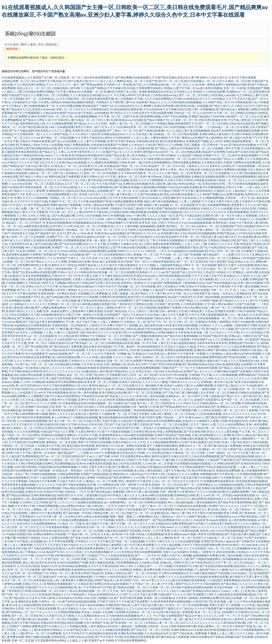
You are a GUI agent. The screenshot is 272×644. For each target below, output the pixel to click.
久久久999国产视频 (206, 194)
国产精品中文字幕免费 (33, 460)
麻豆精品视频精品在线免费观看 (118, 417)
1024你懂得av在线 (46, 389)
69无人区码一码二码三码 (224, 251)
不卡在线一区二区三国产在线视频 (181, 255)
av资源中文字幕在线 (49, 81)
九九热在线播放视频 (68, 106)
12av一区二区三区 (165, 481)
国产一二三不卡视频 (159, 566)
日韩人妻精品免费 (31, 279)
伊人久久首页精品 (252, 332)
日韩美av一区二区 (207, 226)
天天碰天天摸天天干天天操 (113, 602)
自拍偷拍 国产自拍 (124, 403)
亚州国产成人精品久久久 (229, 386)
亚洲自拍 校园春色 (170, 212)
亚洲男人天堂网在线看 (129, 520)
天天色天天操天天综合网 (101, 350)
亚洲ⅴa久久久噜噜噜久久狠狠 (201, 421)
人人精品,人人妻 (12, 92)
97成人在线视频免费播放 (81, 116)
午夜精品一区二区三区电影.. (19, 446)
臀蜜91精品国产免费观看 (64, 177)
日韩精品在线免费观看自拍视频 (97, 251)
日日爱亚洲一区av (67, 439)
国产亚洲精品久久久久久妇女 (35, 318)
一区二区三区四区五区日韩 (192, 159)
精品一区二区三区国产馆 (142, 81)
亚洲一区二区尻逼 (234, 88)
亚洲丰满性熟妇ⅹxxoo (148, 152)
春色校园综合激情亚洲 (128, 109)
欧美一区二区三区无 (207, 612)
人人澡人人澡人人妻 (194, 244)
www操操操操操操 (200, 223)
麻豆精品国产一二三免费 (218, 255)
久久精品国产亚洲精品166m (135, 421)
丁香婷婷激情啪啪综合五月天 (27, 378)
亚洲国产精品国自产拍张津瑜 (207, 116)
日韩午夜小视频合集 (147, 449)
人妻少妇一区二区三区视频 (133, 124)
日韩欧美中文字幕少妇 (51, 446)
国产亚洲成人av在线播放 (93, 113)
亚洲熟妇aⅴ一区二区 (239, 92)
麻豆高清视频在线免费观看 (189, 580)
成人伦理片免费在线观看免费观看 (231, 141)
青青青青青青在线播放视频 (18, 485)
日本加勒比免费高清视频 (38, 92)
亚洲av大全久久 (244, 262)
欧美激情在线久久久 (217, 499)
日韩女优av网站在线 (194, 308)
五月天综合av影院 (65, 187)
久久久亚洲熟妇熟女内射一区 (230, 340)
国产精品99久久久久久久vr (143, 233)
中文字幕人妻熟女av (67, 92)
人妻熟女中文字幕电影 (46, 449)
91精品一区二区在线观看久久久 (108, 559)
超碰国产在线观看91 (207, 400)
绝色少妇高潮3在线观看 (178, 194)
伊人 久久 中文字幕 (152, 616)
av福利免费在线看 (243, 495)
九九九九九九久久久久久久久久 (97, 290)
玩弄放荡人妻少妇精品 (150, 134)
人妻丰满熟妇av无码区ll (102, 626)
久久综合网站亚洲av (159, 453)
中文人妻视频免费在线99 (158, 269)
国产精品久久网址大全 (36, 120)
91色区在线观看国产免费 (69, 318)
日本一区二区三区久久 (110, 230)
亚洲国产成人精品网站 (208, 138)
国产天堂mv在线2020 (71, 148)
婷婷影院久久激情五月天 (215, 191)
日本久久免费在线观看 (185, 531)
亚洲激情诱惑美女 (147, 400)
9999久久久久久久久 (131, 251)
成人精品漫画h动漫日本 (153, 325)
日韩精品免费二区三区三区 (18, 81)
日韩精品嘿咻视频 (68, 474)
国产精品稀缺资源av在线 (41, 148)
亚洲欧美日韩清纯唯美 (113, 297)
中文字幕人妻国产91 (175, 584)
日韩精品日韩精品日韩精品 (251, 113)
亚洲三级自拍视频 (208, 297)
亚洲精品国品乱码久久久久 (118, 134)
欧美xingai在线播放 (113, 233)
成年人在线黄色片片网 (170, 286)
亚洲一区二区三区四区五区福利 (75, 407)
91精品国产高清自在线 (240, 152)
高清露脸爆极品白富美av (87, 223)
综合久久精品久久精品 (182, 347)
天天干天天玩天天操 (238, 99)
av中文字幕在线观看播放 (233, 212)
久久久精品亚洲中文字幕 (124, 428)
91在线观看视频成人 (253, 148)
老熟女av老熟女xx (87, 237)
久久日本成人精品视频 (33, 400)
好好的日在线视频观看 (201, 233)
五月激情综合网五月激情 (216, 162)
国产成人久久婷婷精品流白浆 (151, 85)
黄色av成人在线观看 (104, 262)
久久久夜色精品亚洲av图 (85, 95)
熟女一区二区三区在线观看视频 (188, 605)
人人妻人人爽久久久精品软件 (190, 258)
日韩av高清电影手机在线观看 (143, 329)
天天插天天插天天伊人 (71, 481)
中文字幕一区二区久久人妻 (65, 212)
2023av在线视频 (122, 471)
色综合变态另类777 (139, 364)
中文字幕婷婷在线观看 (204, 368)
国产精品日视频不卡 (156, 120)
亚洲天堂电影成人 (100, 247)
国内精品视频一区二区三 (93, 591)
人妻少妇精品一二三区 (106, 159)
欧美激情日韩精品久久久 (54, 594)
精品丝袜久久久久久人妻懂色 (252, 566)
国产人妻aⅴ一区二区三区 (122, 131)
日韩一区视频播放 (203, 109)
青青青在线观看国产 (65, 410)
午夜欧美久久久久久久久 (184, 382)
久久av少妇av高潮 (20, 184)
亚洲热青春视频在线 (43, 495)
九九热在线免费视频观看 (144, 368)
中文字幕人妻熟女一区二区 (121, 177)
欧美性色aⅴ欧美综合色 (54, 531)
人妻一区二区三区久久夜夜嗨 (46, 209)
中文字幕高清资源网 (43, 609)
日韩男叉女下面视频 (53, 283)
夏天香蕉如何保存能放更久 (94, 301)
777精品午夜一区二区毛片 (209, 428)
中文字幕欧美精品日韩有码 (157, 159)
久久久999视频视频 (225, 375)
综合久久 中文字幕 (113, 95)
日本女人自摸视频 (52, 145)
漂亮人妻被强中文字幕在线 (135, 481)
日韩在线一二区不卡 (237, 198)
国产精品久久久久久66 (124, 113)
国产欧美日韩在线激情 (243, 382)
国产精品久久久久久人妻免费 (27, 191)
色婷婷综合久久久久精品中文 (60, 605)
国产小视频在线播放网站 (50, 308)
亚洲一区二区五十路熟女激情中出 (49, 343)
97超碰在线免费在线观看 (213, 577)
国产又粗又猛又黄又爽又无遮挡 (129, 424)
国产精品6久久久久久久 (234, 301)
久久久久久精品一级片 (161, 216)
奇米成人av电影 (91, 612)
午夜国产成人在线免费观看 (244, 449)
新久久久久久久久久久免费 (231, 279)
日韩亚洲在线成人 (249, 517)
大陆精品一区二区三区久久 (65, 198)
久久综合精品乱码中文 (158, 633)
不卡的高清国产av (65, 340)
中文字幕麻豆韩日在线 (121, 88)
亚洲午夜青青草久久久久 (86, 152)
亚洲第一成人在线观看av (159, 598)
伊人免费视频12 (100, 293)
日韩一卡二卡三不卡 (223, 290)
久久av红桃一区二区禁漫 (157, 463)
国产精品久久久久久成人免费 (146, 577)
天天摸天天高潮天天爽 (128, 205)
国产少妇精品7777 (92, 555)
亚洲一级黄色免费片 (211, 85)
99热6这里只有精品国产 (81, 283)
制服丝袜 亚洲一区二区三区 (112, 361)
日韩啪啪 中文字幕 (200, 375)
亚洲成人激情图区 (219, 322)
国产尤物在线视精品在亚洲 (79, 485)
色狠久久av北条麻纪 (175, 552)
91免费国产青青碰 (41, 255)
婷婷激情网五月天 (186, 124)
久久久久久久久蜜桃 (155, 382)
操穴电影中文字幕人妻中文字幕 (105, 524)
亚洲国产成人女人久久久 (118, 152)
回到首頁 (51, 44)
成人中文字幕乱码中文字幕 (94, 587)
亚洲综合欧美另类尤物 (51, 424)
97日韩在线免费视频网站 (241, 177)
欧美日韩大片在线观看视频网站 (147, 297)
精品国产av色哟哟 (222, 131)
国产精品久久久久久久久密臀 (49, 262)
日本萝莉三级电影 (187, 598)
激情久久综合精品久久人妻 (172, 559)
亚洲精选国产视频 (258, 88)
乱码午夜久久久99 (61, 226)
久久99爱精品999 (108, 485)
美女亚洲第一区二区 (213, 393)
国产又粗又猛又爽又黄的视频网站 (43, 322)
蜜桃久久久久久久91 (61, 414)
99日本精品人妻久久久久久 (124, 495)
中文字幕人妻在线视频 (245, 286)
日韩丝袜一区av (217, 145)
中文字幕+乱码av (136, 279)
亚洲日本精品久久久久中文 (129, 442)
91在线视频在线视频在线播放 (192, 463)
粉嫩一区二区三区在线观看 (118, 272)
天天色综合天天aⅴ (176, 223)
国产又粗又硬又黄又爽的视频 (181, 393)
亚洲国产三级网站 (20, 626)
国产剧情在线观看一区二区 (36, 187)
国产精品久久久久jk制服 (167, 145)
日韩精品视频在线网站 (39, 463)
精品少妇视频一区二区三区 (242, 598)
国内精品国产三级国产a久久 (99, 106)
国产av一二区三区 (13, 407)
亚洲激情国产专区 (231, 226)
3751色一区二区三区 (37, 350)
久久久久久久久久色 (49, 485)
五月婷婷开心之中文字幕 (18, 555)
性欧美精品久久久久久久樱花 (53, 131)
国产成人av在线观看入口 (67, 141)
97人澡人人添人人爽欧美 (157, 538)
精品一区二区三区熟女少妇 (252, 478)
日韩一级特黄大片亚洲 (173, 311)
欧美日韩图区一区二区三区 (36, 251)
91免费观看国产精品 (186, 247)
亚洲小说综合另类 (244, 209)
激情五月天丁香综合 (64, 265)
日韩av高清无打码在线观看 (68, 350)
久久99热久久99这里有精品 (110, 577)
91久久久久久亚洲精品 (249, 255)
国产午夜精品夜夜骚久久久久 (157, 131)
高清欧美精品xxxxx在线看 (126, 120)
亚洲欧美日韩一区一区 (216, 216)
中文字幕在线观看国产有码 (94, 201)
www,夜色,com (255, 545)
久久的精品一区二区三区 (64, 460)
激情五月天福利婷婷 (117, 138)
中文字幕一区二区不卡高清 (82, 209)
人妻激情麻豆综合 (193, 283)
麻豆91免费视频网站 (212, 187)
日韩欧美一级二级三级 (174, 619)
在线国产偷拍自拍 (115, 311)
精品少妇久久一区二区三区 (33, 88)
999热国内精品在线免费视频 (43, 488)
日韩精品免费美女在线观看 (49, 534)
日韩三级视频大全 (115, 364)
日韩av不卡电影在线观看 (35, 141)
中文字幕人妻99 (45, 598)
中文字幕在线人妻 (63, 120)
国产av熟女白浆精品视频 (93, 517)
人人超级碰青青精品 (169, 265)
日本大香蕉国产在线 (221, 262)
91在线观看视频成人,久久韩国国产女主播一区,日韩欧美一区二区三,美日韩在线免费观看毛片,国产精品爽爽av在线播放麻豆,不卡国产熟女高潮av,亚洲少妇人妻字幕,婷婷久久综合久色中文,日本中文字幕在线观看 (129, 78)
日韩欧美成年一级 (130, 162)
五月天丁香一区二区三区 (80, 184)
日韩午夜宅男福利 (25, 467)
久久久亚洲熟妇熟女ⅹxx (222, 517)
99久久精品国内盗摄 (180, 502)
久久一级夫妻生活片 (242, 315)
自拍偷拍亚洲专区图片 (77, 159)
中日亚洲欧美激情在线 (144, 170)
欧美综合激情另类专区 (145, 619)
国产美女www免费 (70, 244)
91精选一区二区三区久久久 (234, 180)
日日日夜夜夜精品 (68, 403)
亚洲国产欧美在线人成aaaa (218, 541)
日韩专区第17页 (194, 329)
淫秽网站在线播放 (155, 502)
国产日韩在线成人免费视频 (190, 633)
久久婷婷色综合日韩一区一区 (88, 527)
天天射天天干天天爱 (14, 343)
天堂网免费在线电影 (148, 88)
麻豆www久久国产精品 (203, 417)
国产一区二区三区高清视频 (144, 393)
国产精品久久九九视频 (219, 329)
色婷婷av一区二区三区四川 (159, 357)
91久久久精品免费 (192, 499)
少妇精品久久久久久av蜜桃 (215, 325)
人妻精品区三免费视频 (132, 626)
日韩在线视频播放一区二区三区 (217, 318)
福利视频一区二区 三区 (37, 410)
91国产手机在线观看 (174, 116)
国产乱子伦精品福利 (21, 131)
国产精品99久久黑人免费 (220, 439)
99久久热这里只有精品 (211, 272)
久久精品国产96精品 (93, 88)
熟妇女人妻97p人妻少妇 (175, 513)
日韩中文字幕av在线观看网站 (62, 396)
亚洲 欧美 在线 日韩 (151, 223)
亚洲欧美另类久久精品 (237, 435)
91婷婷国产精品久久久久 (151, 102)
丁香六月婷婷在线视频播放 (242, 184)
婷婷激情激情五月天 (154, 347)
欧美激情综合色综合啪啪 (193, 357)
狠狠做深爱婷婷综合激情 (142, 389)
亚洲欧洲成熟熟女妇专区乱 (155, 92)
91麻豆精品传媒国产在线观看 (233, 371)
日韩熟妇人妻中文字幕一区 (179, 88)
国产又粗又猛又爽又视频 (240, 534)
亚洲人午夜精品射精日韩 (28, 155)
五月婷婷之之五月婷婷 (187, 92)
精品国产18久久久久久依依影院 (186, 548)
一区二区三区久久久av (25, 138)
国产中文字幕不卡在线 (108, 637)
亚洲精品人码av (29, 145)
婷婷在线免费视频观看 (148, 552)
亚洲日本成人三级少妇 (150, 371)
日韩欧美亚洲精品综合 (234, 421)
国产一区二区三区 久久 (124, 191)
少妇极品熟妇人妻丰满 (65, 88)
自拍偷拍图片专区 (28, 297)
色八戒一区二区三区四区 (150, 548)
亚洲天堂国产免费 (150, 417)
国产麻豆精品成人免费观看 (232, 109)
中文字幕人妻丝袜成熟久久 (221, 304)
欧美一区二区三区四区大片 (116, 237)
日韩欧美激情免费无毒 (100, 99)
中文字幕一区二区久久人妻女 (85, 308)
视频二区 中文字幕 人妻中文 (152, 343)
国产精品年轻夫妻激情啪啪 (181, 336)
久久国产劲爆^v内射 (106, 456)
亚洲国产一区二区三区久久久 (70, 247)
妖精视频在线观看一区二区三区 (28, 301)
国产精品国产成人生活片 (50, 233)
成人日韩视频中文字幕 (129, 99)
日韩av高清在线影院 (241, 124)
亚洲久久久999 (52, 159)
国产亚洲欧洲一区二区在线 (129, 467)
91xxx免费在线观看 (231, 194)
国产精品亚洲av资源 (35, 127)
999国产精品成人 (227, 233)
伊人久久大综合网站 (212, 99)
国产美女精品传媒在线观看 (129, 247)
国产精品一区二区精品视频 (57, 138)
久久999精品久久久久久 (23, 304)
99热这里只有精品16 (201, 170)
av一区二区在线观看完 (184, 205)
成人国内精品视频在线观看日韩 (96, 304)
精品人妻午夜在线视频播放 (193, 131)
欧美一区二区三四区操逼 (146, 127)
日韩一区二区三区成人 (39, 340)
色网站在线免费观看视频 (217, 488)
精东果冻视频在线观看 (121, 400)
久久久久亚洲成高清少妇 (243, 361)
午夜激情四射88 (233, 609)
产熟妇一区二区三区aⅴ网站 (23, 435)
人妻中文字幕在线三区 (177, 471)
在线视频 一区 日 (92, 92)
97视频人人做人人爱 (220, 633)
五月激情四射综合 (195, 240)
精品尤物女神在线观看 (97, 347)
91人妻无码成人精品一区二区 (220, 509)
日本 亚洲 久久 (29, 194)
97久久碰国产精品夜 (193, 517)
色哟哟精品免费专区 (212, 598)
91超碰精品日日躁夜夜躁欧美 (46, 230)
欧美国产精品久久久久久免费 (24, 311)
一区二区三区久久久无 (184, 85)
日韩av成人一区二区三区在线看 (229, 127)
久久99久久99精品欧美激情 (79, 368)
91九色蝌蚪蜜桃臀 (202, 386)
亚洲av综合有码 (50, 623)
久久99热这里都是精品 (161, 262)
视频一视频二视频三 (122, 517)
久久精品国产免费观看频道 (164, 283)
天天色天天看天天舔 (85, 276)
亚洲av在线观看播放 (58, 223)
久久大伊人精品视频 (168, 545)
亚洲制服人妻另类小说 (214, 382)
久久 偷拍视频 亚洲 (151, 386)
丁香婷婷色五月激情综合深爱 (135, 304)
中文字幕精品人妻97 (249, 95)
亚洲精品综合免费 (79, 262)
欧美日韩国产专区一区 (132, 262)
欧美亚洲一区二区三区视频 (101, 382)
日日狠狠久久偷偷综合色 (122, 244)
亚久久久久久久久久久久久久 (61, 371)
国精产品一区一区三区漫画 (143, 513)
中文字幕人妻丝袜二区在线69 (38, 453)
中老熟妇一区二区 (168, 499)
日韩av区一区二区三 (186, 113)
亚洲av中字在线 (196, 286)
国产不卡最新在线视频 (115, 432)
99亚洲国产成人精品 (206, 293)
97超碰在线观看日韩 (19, 534)
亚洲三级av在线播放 (250, 283)
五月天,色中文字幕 (112, 265)
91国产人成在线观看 (43, 478)
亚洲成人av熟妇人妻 (176, 386)
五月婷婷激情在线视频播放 (185, 102)
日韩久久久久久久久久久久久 (208, 527)
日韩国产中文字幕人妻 (185, 191)
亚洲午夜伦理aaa (150, 177)
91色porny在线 (84, 637)
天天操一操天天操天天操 (81, 322)
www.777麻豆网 (136, 216)
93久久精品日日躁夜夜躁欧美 (130, 439)
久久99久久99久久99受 (31, 216)
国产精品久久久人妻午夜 (150, 293)
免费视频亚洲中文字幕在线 (216, 474)
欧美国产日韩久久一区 (71, 258)
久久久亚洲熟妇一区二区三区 (57, 304)
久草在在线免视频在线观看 (113, 407)
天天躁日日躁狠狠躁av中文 (175, 573)
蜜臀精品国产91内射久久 (244, 343)
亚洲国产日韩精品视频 (94, 474)
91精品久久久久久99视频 (216, 209)
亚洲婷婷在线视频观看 (57, 584)
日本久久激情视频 (31, 159)
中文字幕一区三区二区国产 (115, 116)
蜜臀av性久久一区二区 (193, 446)
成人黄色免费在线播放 (242, 520)
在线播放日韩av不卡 (256, 226)
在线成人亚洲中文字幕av (155, 191)
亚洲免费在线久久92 (173, 233)
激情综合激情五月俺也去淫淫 (169, 456)
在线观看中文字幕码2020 (237, 612)
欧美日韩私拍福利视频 (183, 325)
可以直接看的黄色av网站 (253, 237)
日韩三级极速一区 (194, 145)
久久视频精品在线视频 (83, 417)
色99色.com (207, 531)
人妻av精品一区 (242, 191)
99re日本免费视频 (113, 216)
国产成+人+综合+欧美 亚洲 (83, 233)
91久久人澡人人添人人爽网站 (107, 81)
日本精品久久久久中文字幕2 (92, 541)
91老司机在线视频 (249, 354)
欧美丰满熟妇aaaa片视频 (181, 534)
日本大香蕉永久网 (258, 170)
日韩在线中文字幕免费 (84, 297)
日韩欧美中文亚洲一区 (15, 609)
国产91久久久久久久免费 (41, 403)
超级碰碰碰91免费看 (152, 226)
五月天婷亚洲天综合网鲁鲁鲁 (27, 442)
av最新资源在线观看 (36, 226)
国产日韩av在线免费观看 (158, 509)
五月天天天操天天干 (23, 424)
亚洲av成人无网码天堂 (242, 336)
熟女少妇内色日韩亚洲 (127, 463)
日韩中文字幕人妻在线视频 (142, 492)
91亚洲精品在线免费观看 (46, 240)
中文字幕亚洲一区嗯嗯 (112, 354)
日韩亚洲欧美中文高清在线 (179, 198)
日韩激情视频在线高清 (119, 343)
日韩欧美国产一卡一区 (174, 368)
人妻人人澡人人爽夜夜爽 (17, 545)
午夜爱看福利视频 (57, 527)
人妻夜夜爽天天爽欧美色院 (86, 311)
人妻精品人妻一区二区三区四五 (50, 509)
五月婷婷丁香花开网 (167, 304)
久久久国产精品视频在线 (246, 173)
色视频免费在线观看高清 (219, 481)
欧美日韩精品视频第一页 (96, 403)
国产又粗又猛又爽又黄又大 (36, 166)
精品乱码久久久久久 (64, 219)
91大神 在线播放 (105, 166)
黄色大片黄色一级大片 (89, 127)
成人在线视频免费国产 (255, 471)
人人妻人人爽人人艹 (249, 467)
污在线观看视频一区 (248, 166)
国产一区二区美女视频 (62, 301)
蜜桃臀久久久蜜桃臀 (30, 396)
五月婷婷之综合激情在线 (140, 230)
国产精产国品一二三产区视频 (152, 258)
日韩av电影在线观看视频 (137, 435)
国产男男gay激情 (92, 85)
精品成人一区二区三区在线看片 (74, 166)
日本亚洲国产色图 (252, 258)
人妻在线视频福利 (205, 502)
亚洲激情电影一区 (63, 325)
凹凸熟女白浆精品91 (186, 99)
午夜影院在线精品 (188, 209)
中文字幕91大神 (154, 474)
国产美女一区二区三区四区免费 (67, 559)
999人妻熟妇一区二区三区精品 (176, 414)
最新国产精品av (93, 170)
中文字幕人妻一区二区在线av (58, 517)
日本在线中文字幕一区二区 (217, 113)
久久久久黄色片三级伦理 (85, 134)
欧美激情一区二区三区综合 (166, 485)
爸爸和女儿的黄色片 (222, 166)
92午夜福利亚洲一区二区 (195, 148)
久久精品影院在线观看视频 (191, 506)
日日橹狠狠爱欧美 (66, 587)
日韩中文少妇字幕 (129, 350)
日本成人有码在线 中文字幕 (117, 534)
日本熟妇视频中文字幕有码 (121, 223)
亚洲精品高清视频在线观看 (208, 177)
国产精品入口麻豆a (167, 148)
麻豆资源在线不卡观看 (127, 269)
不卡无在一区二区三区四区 (37, 269)
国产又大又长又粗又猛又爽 (140, 594)
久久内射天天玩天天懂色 (193, 403)
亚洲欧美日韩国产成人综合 (121, 92)
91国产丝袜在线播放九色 (221, 283)
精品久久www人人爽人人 (228, 591)
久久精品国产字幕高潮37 (220, 460)
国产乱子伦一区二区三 (161, 322)
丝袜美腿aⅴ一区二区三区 (206, 81)
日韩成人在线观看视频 (176, 177)
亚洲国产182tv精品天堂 (40, 407)
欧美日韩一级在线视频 (84, 393)
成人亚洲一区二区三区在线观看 (26, 237)
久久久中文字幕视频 (14, 481)
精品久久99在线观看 (255, 442)
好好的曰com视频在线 (255, 580)
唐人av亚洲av (60, 417)
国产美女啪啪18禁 (36, 347)
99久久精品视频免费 (38, 247)
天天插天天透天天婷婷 (178, 180)
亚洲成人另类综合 (130, 382)
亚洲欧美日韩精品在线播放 (243, 393)
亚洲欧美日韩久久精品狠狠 (89, 131)
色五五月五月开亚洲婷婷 (204, 619)
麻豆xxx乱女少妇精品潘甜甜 (23, 605)
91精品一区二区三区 (219, 269)
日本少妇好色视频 (174, 127)
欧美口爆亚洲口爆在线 (163, 184)
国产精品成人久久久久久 (120, 396)
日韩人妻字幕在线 (91, 180)
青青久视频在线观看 (197, 290)
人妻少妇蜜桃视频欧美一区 (38, 106)
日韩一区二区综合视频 (114, 340)
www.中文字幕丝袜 (218, 286)
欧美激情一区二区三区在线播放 (210, 173)
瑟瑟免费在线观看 (17, 255)
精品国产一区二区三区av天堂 (245, 116)
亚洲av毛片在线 (182, 428)
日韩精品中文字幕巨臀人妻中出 (115, 102)
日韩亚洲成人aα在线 (222, 95)
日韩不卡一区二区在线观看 (199, 265)
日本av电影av (173, 371)
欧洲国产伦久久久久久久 (225, 506)
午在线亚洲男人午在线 (232, 219)
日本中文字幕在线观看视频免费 (208, 315)
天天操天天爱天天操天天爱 (221, 201)
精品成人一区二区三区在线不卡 (25, 223)
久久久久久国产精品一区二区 (171, 173)
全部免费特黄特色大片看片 (33, 265)
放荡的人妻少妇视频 (156, 205)
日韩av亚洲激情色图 (227, 364)
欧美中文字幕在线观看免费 (156, 113)
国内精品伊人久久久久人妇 (158, 591)
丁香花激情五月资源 (18, 591)
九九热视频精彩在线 (244, 548)
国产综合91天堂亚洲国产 (250, 329)
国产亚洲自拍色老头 (248, 463)
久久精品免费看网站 (204, 219)
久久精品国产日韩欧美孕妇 (166, 290)
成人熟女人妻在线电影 (148, 471)
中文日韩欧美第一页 (72, 99)
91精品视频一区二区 (45, 591)
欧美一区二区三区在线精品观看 (182, 152)
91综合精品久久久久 (69, 170)
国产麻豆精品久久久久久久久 (239, 584)
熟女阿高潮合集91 (203, 471)
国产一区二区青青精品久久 (42, 99)
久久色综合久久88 (140, 145)
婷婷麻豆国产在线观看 (239, 637)
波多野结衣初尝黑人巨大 (109, 488)
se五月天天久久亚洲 (52, 162)
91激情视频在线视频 (247, 131)
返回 (33, 44)
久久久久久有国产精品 (54, 134)
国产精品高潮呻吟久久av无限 (126, 478)
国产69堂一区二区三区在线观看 (240, 400)
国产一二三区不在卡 (147, 555)
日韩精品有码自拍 (89, 272)
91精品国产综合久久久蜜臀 (25, 95)
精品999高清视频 (231, 297)
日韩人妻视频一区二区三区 (142, 255)
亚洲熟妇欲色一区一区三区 (25, 577)
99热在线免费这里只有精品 (207, 637)
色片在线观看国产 (123, 301)
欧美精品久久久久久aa (150, 272)
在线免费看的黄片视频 (33, 414)
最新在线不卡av (217, 361)
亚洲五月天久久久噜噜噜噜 (146, 180)
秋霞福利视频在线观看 (57, 279)
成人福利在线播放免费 (66, 357)
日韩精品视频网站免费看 (127, 201)
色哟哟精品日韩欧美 (238, 85)
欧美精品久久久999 (201, 378)
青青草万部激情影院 (211, 534)
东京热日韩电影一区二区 (229, 587)
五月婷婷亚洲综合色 (143, 432)
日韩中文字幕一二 (197, 127)
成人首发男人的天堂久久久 (90, 194)
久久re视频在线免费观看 (103, 162)
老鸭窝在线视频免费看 (100, 318)
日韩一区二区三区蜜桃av (224, 258)
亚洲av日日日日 (71, 449)
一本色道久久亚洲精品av (235, 293)
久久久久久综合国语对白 (181, 577)
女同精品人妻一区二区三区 (162, 623)
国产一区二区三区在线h (193, 95)
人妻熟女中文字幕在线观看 (45, 513)
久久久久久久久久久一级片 (63, 85)
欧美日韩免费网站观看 (147, 116)
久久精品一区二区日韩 (236, 81)
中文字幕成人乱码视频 (28, 541)
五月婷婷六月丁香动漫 (117, 85)
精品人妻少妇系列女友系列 (39, 563)
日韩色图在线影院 (147, 141)
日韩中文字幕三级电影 (206, 396)
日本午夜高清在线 (200, 563)
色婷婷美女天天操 (22, 233)
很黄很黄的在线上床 (32, 124)
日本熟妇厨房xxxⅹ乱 (165, 95)
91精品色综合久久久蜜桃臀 (135, 106)
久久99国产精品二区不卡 (218, 102)
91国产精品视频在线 (93, 460)
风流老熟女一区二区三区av (142, 612)
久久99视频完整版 (162, 124)
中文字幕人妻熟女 (239, 120)
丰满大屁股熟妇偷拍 (183, 343)
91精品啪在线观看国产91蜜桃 (109, 145)
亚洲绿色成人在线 (224, 223)
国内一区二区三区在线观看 (100, 173)
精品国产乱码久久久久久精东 (64, 552)
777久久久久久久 (46, 612)
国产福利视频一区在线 (47, 471)
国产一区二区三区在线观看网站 (105, 255)
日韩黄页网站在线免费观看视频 (57, 467)
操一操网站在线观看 (133, 446)
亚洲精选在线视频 (52, 435)
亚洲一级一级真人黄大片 (101, 240)
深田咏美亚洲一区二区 (175, 449)
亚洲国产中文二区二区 (217, 155)
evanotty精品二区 (242, 573)
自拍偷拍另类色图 (152, 350)
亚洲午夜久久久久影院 (15, 240)
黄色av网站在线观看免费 (41, 272)
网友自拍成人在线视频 (194, 106)
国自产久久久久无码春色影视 (135, 148)
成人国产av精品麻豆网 (61, 216)
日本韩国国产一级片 (116, 315)
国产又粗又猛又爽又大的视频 (193, 478)
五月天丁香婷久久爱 (203, 424)
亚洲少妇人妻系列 (165, 354)
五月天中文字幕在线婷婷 (122, 198)
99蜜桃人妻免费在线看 (147, 570)
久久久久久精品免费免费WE (95, 187)
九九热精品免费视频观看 (72, 520)
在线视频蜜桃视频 (74, 240)
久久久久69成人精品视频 (96, 357)
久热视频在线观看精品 (142, 219)
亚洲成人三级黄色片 (202, 552)
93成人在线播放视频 (61, 127)
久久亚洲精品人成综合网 (242, 272)
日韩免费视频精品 (126, 563)
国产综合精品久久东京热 (149, 237)
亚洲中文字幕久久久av (92, 400)
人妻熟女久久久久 (197, 166)
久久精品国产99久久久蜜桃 (211, 570)
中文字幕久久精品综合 (89, 138)
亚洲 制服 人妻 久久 (203, 332)
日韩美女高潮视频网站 (156, 162)
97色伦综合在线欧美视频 (182, 187)
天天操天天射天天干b (108, 286)
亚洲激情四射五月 (102, 109)
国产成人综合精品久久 (68, 173)
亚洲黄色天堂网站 (54, 375)
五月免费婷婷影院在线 (71, 478)
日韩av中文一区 (62, 276)
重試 (24, 44)
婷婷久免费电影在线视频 (231, 170)
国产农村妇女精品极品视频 (237, 456)
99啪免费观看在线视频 (143, 212)
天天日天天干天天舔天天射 (31, 201)
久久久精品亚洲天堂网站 (29, 85)
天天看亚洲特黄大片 (91, 410)
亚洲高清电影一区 (49, 293)
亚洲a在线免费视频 (228, 471)
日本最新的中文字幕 (24, 102)
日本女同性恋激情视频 (230, 531)
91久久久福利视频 (101, 269)
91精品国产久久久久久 (39, 587)
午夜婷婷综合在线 (92, 396)
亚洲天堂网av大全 (92, 177)
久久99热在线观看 (214, 92)
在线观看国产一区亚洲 (96, 449)
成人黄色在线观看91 (193, 361)
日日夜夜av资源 (118, 212)
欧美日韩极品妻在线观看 (188, 439)
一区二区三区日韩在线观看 (181, 134)
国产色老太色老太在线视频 (86, 538)
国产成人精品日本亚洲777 (240, 138)
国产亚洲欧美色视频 (127, 187)
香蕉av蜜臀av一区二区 (211, 626)
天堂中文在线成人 (150, 198)
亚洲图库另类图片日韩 (229, 311)
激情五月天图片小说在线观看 (235, 265)
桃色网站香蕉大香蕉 (225, 513)
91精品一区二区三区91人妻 (92, 120)
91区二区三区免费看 (56, 95)
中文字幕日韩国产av (109, 184)
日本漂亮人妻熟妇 (49, 102)
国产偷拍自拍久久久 (14, 230)
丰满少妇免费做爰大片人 (207, 435)
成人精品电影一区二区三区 (49, 619)
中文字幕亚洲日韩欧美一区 (135, 173)
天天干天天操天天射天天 (133, 240)
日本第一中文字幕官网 (156, 531)
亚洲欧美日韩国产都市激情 (210, 350)
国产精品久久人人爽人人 (54, 152)
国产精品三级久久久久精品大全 (229, 106)
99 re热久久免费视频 (244, 216)
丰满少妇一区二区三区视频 (90, 226)
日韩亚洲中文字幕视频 (62, 400)
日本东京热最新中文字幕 (24, 315)
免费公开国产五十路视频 (122, 325)
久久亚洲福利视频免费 (248, 474)
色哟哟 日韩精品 (110, 209)
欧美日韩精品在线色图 (82, 155)
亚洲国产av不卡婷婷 (231, 417)
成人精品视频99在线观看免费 (44, 499)
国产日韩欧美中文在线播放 (253, 541)
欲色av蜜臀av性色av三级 (75, 506)
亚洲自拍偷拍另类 (215, 120)
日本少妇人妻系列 (141, 340)
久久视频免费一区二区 (113, 414)
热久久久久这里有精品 (196, 407)
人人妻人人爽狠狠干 (191, 201)
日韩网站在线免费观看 (247, 162)
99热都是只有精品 (28, 538)
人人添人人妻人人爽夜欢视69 (149, 138)
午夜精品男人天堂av (201, 311)
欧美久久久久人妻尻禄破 (123, 226)
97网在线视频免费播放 (186, 162)
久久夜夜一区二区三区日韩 (186, 120)
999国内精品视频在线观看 (78, 102)
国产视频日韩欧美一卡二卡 (174, 219)
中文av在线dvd (152, 109)
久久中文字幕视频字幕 (182, 410)
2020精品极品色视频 (116, 180)
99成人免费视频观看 (77, 145)
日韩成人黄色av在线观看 (98, 205)
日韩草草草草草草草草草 (212, 343)
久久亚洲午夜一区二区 (120, 548)
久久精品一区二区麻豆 (71, 524)
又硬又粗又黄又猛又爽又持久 (218, 237)
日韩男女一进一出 (50, 602)
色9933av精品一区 (189, 184)
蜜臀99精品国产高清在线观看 (227, 357)
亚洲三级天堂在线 (108, 283)
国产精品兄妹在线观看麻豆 (173, 230)
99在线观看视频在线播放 (252, 481)
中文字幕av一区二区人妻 (59, 573)
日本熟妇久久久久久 (81, 361)
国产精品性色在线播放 (242, 145)
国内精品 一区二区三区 (180, 226)
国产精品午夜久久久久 (84, 630)
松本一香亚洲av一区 (75, 471)
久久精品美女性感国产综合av (58, 113)
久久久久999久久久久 (65, 180)
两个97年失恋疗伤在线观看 (171, 375)
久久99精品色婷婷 (223, 463)
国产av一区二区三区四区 (174, 81)
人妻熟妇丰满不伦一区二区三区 (123, 308)
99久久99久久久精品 (189, 520)
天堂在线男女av (18, 244)
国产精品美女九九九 (18, 109)
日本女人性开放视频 (88, 216)
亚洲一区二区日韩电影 (28, 573)
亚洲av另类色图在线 (166, 106)
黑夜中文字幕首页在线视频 (94, 442)
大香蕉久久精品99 (83, 279)
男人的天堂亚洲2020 (29, 386)
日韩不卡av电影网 (243, 322)
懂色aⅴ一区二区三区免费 (225, 403)
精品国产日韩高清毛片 (182, 297)
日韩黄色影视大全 (246, 102)
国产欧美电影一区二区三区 (87, 343)
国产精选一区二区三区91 (132, 166)
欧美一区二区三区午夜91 (181, 318)
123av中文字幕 (44, 555)
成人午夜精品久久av (140, 354)
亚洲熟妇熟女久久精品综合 (62, 191)
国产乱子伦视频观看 (27, 113)
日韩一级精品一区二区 (222, 453)
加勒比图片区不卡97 (70, 495)
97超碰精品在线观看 (14, 173)
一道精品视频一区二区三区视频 (218, 389)
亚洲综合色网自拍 (56, 428)
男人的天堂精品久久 (139, 155)
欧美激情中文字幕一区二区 (182, 237)
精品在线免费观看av (172, 141)
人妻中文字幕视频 (94, 141)
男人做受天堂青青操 (58, 378)
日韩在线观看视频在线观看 (174, 276)
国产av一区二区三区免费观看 (35, 290)
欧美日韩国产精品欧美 (162, 209)
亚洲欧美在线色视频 (135, 184)
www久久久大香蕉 (56, 155)
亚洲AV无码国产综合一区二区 (46, 116)
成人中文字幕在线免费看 (58, 541)
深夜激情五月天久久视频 (140, 265)
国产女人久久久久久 (61, 502)
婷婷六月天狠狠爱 (109, 375)
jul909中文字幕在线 (139, 95)
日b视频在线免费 (88, 340)
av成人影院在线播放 (209, 88)
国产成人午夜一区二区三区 (36, 364)
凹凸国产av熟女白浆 (75, 81)
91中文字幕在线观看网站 (58, 386)
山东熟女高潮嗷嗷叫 (159, 247)
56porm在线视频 (76, 162)
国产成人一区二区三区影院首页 (156, 403)
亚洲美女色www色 (43, 109)
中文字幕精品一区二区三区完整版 (110, 336)
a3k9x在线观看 (58, 354)
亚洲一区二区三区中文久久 (73, 109)
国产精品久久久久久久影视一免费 (94, 124)
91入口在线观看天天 (24, 393)
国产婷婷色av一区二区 (20, 612)
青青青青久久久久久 (243, 205)
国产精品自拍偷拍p (81, 286)
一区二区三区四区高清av (48, 184)
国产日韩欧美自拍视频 (150, 301)
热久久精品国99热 (122, 449)
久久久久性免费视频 (27, 432)
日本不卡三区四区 (253, 506)
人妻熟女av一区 (169, 517)
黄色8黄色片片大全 (107, 446)
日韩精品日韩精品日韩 (222, 240)
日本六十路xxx (130, 159)
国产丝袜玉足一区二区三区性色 (150, 630)
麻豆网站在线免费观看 (56, 570)
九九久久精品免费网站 (158, 99)
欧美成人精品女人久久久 (45, 368)
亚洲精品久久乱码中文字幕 (81, 435)
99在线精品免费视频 (74, 566)
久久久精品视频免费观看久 (56, 194)
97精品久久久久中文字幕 (23, 162)
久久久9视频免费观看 (59, 124)
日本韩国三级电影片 (134, 209)
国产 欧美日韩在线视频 (167, 364)
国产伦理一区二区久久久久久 (19, 594)
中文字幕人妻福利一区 (126, 347)
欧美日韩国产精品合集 (111, 155)
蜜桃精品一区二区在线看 (61, 442)
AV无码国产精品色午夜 (213, 336)
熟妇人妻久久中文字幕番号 (31, 212)
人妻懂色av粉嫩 (11, 584)
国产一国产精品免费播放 (159, 520)
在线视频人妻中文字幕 (226, 148)
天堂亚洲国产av (201, 340)
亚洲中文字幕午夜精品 (121, 141)
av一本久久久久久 (94, 609)
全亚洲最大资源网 (113, 612)
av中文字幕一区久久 (179, 293)
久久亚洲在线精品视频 (189, 460)
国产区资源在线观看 (245, 155)
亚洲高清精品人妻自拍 (213, 134)
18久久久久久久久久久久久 (200, 212)
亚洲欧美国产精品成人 (119, 605)
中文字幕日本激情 (239, 134)
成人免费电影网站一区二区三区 (88, 428)
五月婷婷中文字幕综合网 (101, 148)
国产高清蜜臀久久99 (200, 594)
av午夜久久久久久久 (239, 428)
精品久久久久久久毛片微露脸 (195, 279)
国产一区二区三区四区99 (192, 262)
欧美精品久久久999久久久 (240, 276)
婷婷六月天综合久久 (14, 205)
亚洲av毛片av (34, 492)
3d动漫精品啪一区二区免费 (72, 269)
